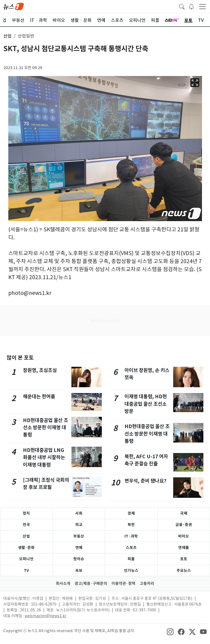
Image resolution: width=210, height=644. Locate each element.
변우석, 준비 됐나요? (146, 481)
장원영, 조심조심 (40, 370)
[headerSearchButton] (182, 6)
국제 (184, 513)
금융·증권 (184, 525)
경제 (131, 513)
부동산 (79, 536)
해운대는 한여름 (39, 396)
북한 (131, 525)
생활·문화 (26, 548)
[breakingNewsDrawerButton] (191, 6)
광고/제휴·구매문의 (91, 583)
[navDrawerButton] (203, 6)
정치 (26, 513)
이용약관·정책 (123, 583)
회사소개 (63, 583)
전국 (26, 525)
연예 (79, 548)
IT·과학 (131, 536)
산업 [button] (7, 36)
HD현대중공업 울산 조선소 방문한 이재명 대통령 (46, 428)
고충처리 (147, 583)
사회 (79, 513)
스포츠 (131, 548)
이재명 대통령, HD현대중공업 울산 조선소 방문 (146, 404)
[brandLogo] (14, 6)
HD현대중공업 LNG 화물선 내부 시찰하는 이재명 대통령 (44, 457)
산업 (26, 536)
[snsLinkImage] (170, 631)
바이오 (184, 536)
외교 (79, 525)
